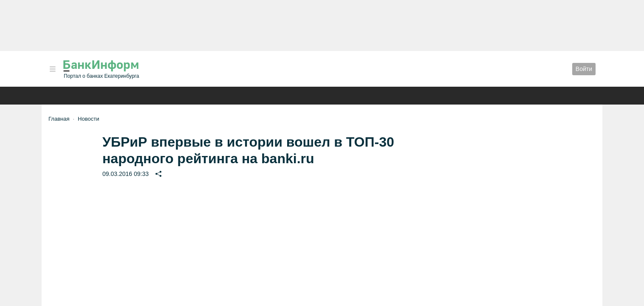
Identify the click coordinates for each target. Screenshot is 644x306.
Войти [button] (584, 69)
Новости (88, 119)
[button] (53, 69)
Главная (59, 119)
